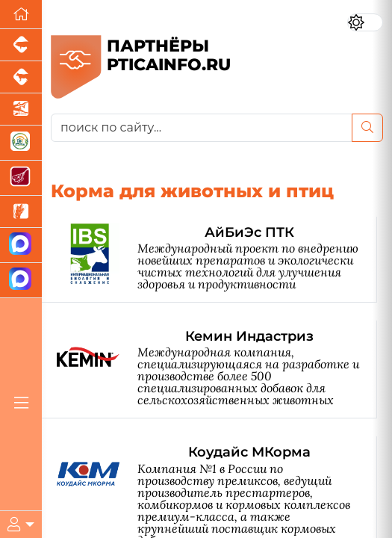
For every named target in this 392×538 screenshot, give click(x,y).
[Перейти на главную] (21, 15)
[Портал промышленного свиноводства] (21, 45)
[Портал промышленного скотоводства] (21, 77)
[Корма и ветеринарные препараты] (21, 143)
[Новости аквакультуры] (21, 109)
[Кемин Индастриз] (217, 370)
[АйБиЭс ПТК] (217, 260)
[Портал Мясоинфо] (21, 178)
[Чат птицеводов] (21, 281)
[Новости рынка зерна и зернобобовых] (21, 212)
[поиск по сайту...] (202, 128)
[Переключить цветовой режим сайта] (365, 22)
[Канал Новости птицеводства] (21, 245)
